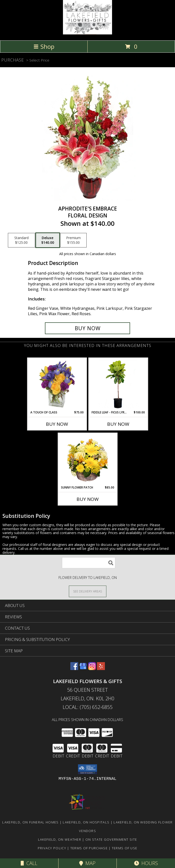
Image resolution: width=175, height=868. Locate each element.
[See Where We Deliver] (88, 591)
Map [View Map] (87, 863)
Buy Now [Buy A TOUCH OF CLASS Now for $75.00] (57, 424)
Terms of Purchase (89, 848)
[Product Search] (89, 563)
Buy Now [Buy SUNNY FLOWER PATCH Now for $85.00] (88, 499)
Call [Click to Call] (29, 863)
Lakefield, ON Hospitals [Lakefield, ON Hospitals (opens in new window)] (86, 822)
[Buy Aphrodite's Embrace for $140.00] (87, 328)
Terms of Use (125, 848)
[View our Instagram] (92, 668)
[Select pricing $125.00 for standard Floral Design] (21, 240)
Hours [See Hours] (146, 863)
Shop (44, 46)
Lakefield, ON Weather (60, 839)
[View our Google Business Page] (83, 668)
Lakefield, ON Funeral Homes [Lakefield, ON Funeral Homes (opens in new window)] (30, 822)
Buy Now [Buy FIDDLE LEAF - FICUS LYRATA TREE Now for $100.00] (118, 424)
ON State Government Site (111, 839)
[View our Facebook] (74, 668)
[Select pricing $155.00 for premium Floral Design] (73, 240)
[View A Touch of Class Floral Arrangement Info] (57, 384)
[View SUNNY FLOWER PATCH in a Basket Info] (87, 459)
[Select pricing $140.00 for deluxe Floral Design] (48, 240)
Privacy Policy (52, 848)
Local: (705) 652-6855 (88, 707)
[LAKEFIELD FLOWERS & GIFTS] (87, 33)
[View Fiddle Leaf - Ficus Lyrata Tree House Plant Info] (118, 384)
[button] (87, 769)
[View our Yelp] (101, 668)
